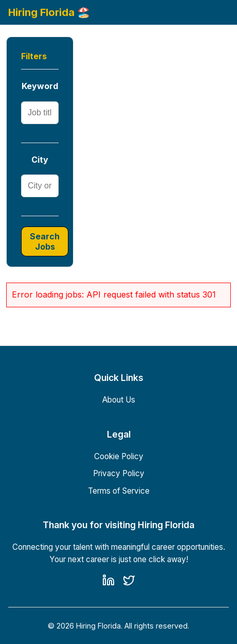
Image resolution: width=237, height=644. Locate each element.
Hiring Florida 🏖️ (49, 12)
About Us (119, 400)
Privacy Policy (119, 473)
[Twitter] (129, 582)
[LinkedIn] (108, 582)
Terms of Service (119, 491)
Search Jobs (45, 241)
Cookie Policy (119, 456)
